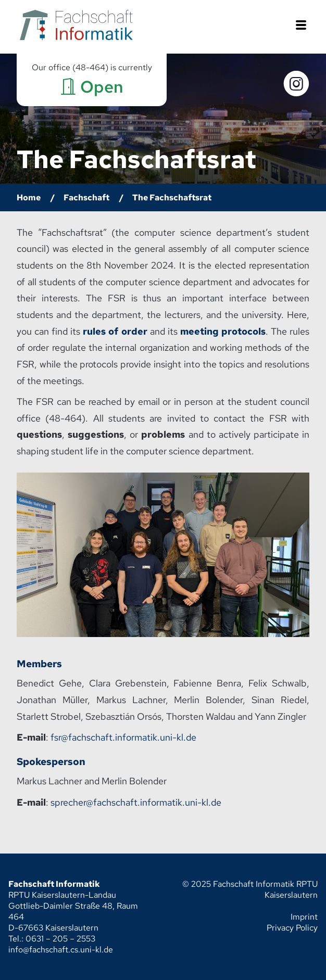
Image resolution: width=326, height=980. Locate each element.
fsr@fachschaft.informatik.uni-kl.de (123, 737)
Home (29, 198)
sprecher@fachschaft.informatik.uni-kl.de (136, 802)
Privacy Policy (292, 928)
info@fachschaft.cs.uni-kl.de (61, 950)
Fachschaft (86, 198)
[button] (301, 27)
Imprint (304, 917)
